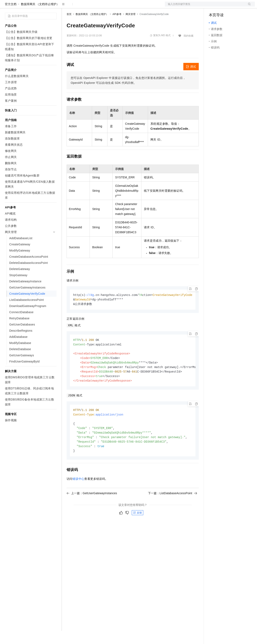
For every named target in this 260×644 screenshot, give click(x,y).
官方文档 (11, 17)
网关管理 (131, 27)
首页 (69, 27)
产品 (53, 7)
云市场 (100, 7)
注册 (233, 7)
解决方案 (66, 7)
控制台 (223, 7)
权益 (79, 7)
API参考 (117, 27)
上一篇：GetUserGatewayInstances (92, 511)
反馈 (138, 531)
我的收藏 (188, 49)
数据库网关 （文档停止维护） (40, 17)
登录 (248, 7)
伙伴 (111, 7)
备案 (213, 7)
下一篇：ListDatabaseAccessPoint (173, 511)
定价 (89, 7)
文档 (205, 7)
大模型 (42, 7)
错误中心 (79, 497)
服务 (121, 7)
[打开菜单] (7, 7)
